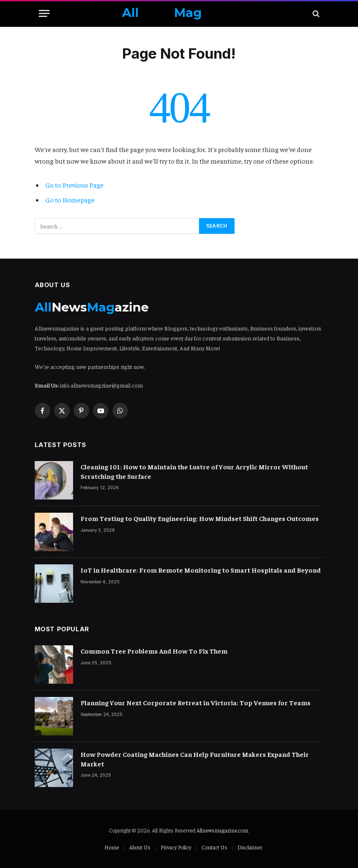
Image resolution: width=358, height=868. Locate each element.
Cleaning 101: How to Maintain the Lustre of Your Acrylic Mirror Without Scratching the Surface (194, 471)
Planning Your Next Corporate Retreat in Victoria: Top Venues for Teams (196, 702)
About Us (140, 847)
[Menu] (44, 13)
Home (112, 847)
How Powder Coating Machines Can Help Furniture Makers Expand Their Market (195, 759)
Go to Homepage (70, 200)
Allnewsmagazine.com (222, 830)
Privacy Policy (176, 847)
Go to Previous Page (75, 185)
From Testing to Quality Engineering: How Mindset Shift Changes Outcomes (200, 518)
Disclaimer (250, 847)
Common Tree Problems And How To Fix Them (154, 651)
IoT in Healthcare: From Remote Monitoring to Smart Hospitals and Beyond (201, 570)
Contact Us (214, 847)
